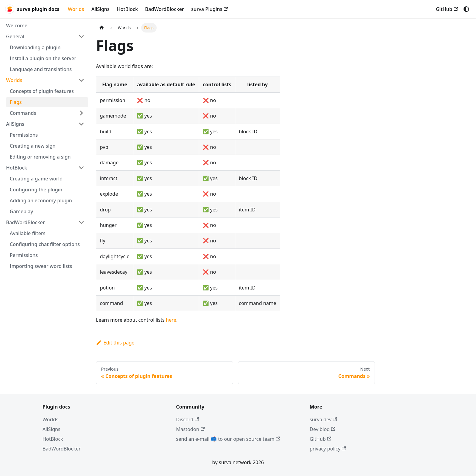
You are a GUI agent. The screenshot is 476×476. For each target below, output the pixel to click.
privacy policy (328, 449)
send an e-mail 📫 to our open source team (228, 439)
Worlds (76, 9)
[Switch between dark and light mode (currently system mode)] (466, 9)
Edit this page (115, 343)
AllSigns (100, 9)
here (171, 320)
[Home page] (102, 28)
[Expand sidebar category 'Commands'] (81, 113)
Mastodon (190, 429)
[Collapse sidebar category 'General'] (81, 36)
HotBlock (127, 9)
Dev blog (322, 429)
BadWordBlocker (165, 9)
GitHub (447, 9)
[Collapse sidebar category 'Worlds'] (81, 80)
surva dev (323, 419)
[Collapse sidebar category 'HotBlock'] (81, 168)
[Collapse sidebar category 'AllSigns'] (81, 124)
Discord (187, 419)
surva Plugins (210, 9)
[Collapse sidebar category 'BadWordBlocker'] (81, 222)
